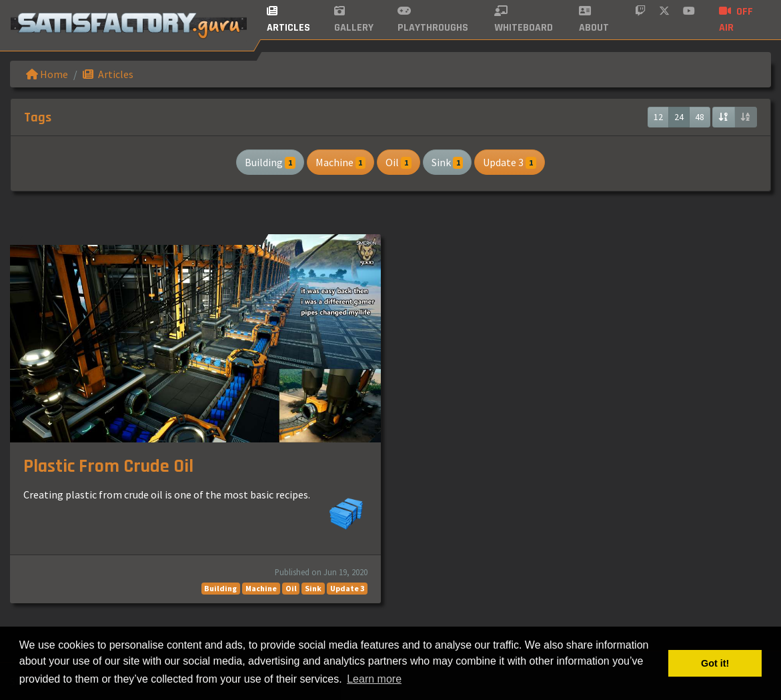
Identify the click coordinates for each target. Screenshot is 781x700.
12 (658, 117)
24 (679, 117)
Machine (341, 162)
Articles (108, 74)
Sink (448, 162)
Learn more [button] (374, 679)
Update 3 (510, 162)
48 (700, 117)
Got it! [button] (715, 663)
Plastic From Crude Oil (108, 466)
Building (270, 162)
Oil (399, 162)
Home (47, 74)
